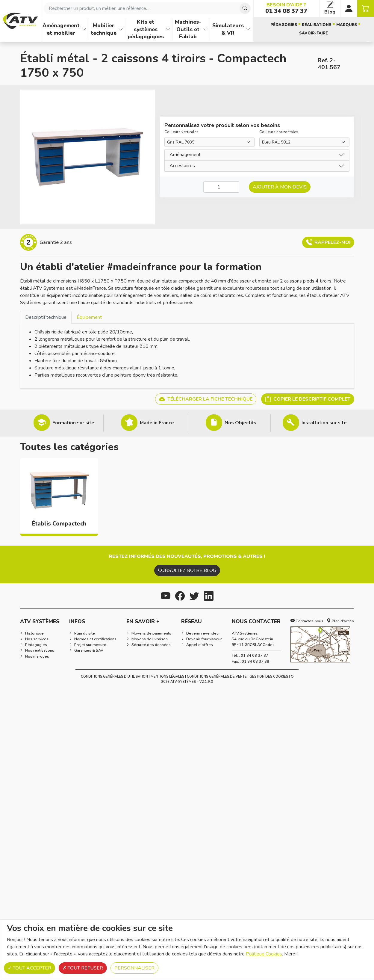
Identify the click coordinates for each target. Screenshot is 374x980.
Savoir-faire (314, 33)
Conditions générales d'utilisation (114, 677)
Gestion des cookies (269, 677)
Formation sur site (73, 423)
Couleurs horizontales (279, 132)
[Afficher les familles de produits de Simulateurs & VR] (248, 29)
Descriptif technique (46, 317)
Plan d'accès (340, 621)
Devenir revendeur (203, 633)
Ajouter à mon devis (280, 187)
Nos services (37, 639)
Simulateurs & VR (228, 29)
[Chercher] (245, 8)
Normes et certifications (95, 639)
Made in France (157, 423)
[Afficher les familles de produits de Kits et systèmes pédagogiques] (168, 29)
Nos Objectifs (240, 423)
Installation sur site (324, 423)
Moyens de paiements (151, 633)
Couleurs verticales (181, 132)
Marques (347, 25)
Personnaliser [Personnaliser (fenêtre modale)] (134, 968)
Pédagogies (284, 25)
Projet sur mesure (90, 645)
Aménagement (185, 155)
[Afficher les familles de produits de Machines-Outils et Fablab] (205, 29)
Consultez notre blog (187, 570)
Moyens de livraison (150, 639)
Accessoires (182, 166)
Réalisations (317, 25)
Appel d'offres (200, 645)
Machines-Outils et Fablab (188, 29)
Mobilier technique (104, 29)
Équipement (89, 317)
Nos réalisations (40, 650)
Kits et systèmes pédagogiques (146, 29)
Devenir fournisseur (204, 639)
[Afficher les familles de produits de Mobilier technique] (121, 29)
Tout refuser (83, 968)
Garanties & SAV (89, 650)
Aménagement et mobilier (61, 29)
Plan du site (85, 633)
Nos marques (37, 656)
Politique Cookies (264, 954)
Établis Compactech (59, 524)
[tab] (46, 317)
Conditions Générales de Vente (217, 677)
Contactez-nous (307, 621)
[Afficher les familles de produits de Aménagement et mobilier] (84, 29)
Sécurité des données (151, 645)
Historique (34, 633)
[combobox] (147, 8)
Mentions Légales (167, 677)
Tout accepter (29, 968)
